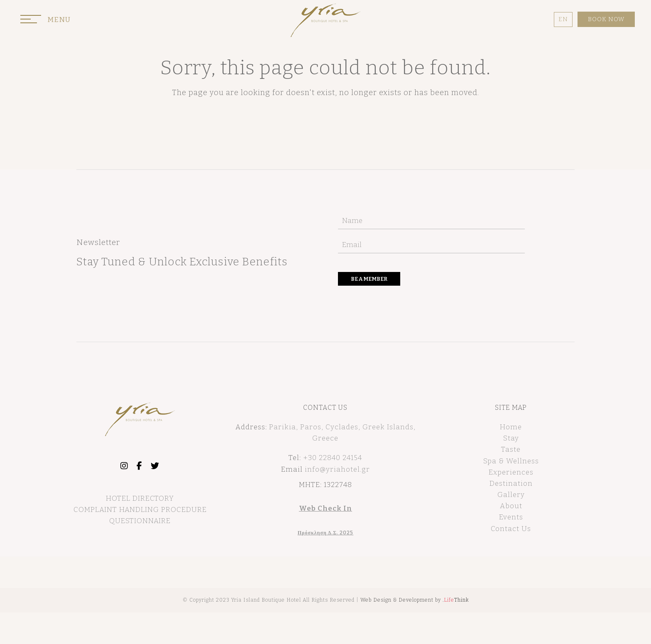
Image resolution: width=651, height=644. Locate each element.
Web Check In (325, 508)
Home (511, 427)
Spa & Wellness (511, 461)
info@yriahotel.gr (337, 469)
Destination (511, 484)
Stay (511, 438)
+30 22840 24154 (333, 458)
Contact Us (511, 529)
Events (511, 517)
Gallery (511, 495)
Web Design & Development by (415, 600)
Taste (511, 449)
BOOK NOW (606, 19)
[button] (45, 21)
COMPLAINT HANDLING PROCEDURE (140, 510)
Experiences (511, 472)
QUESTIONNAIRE (140, 521)
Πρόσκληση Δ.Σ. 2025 (325, 533)
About (511, 506)
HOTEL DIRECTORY (140, 498)
